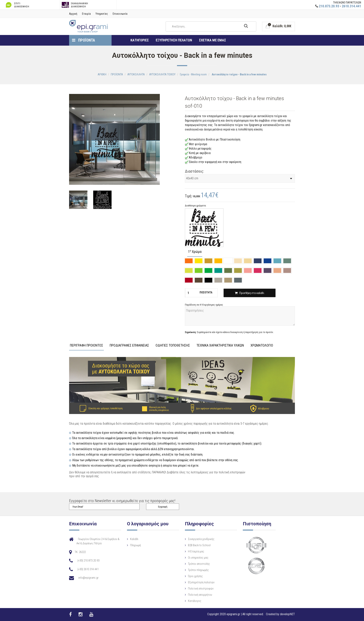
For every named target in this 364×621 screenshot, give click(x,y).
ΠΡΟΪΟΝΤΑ (83, 40)
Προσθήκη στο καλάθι (250, 293)
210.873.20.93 (329, 6)
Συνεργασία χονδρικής (201, 539)
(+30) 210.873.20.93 (88, 561)
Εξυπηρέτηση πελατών (201, 582)
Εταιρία (86, 14)
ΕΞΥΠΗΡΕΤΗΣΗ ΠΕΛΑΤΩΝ (174, 40)
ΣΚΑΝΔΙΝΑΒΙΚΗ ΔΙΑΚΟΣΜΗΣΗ (75, 5)
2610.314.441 (351, 6)
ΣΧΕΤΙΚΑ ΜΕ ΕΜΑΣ (212, 40)
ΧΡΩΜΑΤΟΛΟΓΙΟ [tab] (262, 345)
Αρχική (73, 14)
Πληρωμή (135, 545)
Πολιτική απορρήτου (200, 595)
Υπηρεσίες (102, 14)
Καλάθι (134, 539)
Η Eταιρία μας (196, 551)
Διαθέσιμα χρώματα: (196, 206)
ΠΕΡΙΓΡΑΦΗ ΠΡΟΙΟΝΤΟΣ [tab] (86, 345)
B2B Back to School (199, 545)
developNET (287, 614)
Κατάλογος (195, 601)
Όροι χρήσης (195, 576)
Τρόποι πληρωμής (198, 570)
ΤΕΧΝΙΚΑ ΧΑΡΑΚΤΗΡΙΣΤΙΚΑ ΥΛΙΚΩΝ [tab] (220, 345)
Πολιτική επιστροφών (201, 589)
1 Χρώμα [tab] (195, 252)
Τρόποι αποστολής (199, 564)
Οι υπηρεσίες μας (198, 558)
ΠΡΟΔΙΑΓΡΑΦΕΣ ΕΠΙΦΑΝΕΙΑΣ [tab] (129, 345)
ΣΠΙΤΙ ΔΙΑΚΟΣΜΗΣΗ (17, 5)
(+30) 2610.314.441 (88, 569)
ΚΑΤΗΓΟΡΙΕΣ (140, 40)
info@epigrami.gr (88, 578)
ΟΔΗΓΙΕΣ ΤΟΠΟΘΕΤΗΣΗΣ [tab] (173, 345)
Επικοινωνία (120, 14)
